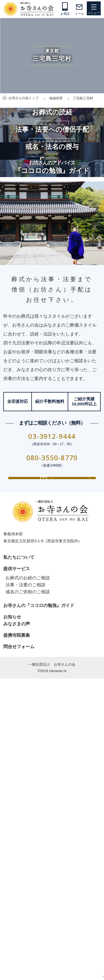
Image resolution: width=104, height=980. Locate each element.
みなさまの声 (17, 902)
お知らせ (12, 895)
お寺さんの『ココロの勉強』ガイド (39, 884)
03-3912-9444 (52, 701)
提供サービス (17, 847)
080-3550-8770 (52, 723)
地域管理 (56, 98)
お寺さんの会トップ (24, 98)
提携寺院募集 (17, 914)
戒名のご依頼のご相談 (28, 870)
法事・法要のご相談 (26, 863)
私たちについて (19, 836)
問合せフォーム (19, 925)
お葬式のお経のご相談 (28, 856)
